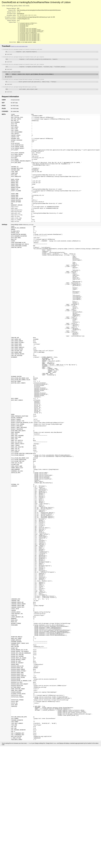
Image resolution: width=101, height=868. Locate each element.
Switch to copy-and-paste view (19, 50)
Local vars (9, 58)
